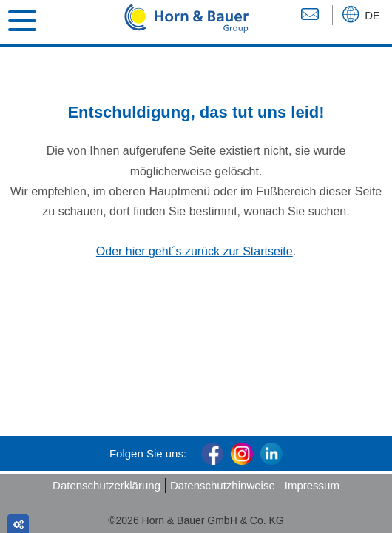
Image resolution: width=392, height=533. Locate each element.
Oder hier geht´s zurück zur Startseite (195, 251)
